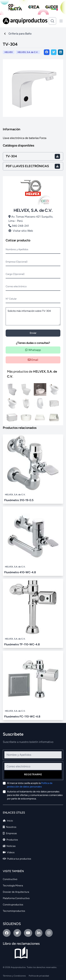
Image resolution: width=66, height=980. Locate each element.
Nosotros (10, 827)
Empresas (10, 833)
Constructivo (10, 879)
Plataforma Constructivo (16, 898)
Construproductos (13, 905)
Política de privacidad (39, 976)
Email (33, 360)
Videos (9, 852)
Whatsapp (33, 350)
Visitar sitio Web (21, 231)
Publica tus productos (17, 859)
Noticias (9, 846)
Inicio (8, 821)
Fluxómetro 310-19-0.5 (19, 500)
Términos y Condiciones (14, 976)
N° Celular (11, 299)
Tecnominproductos (14, 911)
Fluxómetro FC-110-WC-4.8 (22, 716)
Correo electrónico (16, 286)
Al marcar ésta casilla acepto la (30, 785)
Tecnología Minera (13, 886)
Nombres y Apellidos (17, 249)
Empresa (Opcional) (17, 262)
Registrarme (33, 774)
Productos (10, 840)
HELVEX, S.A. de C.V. (28, 52)
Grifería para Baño (20, 34)
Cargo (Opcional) (15, 274)
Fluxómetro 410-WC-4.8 (20, 572)
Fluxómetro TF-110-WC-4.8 (22, 644)
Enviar (33, 333)
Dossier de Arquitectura (16, 892)
